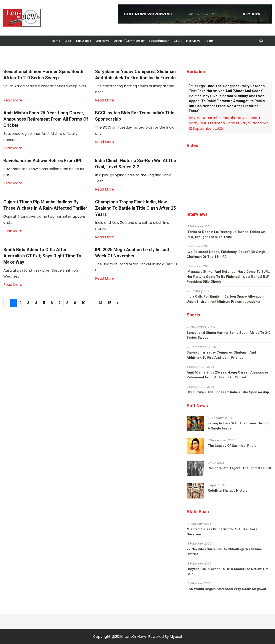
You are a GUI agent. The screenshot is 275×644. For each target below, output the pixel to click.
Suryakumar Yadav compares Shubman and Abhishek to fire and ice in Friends (221, 355)
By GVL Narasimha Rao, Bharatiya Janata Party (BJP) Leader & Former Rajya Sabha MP (228, 120)
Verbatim (196, 72)
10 (84, 303)
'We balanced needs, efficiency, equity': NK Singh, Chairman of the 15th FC (226, 254)
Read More (13, 100)
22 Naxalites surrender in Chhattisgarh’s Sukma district (224, 552)
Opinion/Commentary (129, 41)
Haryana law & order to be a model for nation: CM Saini (227, 571)
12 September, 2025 (206, 128)
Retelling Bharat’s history (228, 491)
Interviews (193, 41)
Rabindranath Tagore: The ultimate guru (239, 468)
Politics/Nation (159, 41)
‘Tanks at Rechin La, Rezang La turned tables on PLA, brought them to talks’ (226, 234)
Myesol (176, 637)
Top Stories (83, 41)
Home (56, 41)
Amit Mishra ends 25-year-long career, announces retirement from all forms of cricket (228, 375)
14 (101, 303)
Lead (68, 41)
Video (192, 145)
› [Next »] (118, 303)
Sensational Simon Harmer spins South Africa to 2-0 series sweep (228, 335)
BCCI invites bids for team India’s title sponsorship (228, 392)
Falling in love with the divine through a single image (239, 426)
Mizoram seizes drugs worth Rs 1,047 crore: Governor (222, 532)
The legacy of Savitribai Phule (232, 446)
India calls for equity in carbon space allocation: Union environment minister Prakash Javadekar (226, 299)
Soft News (102, 41)
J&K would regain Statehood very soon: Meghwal (226, 589)
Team (209, 41)
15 (110, 303)
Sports (193, 315)
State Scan (198, 512)
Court (178, 41)
